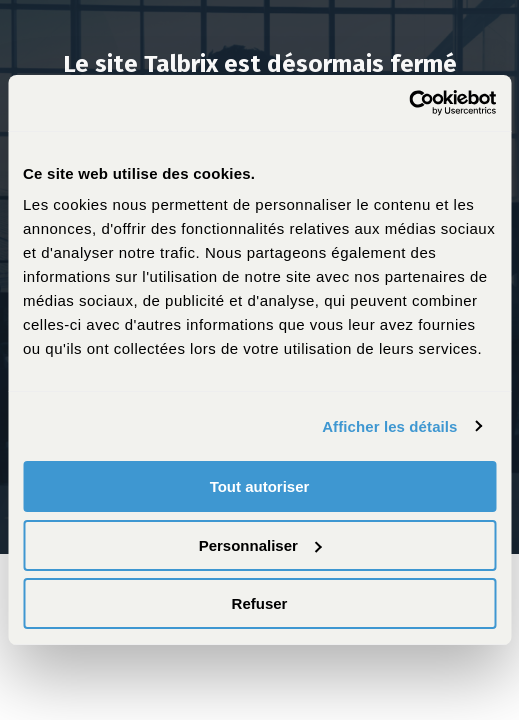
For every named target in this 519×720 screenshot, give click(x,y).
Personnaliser (260, 545)
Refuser (260, 603)
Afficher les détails (389, 426)
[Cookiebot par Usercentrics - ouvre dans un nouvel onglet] (408, 103)
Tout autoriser (260, 486)
